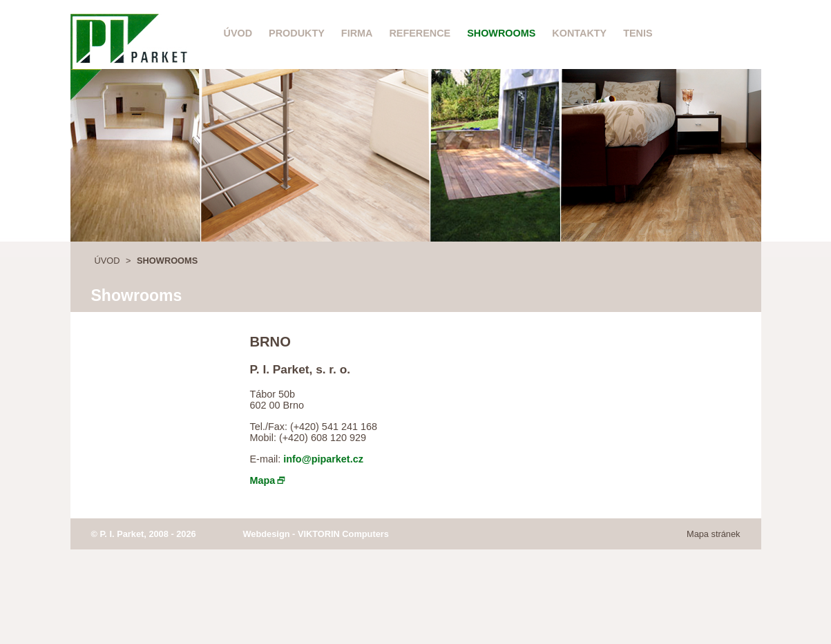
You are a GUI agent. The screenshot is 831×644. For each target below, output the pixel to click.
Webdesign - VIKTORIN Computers (316, 534)
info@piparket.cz (323, 459)
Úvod (238, 33)
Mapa (263, 480)
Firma (357, 33)
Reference (420, 33)
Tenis (638, 33)
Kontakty (579, 33)
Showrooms (501, 33)
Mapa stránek (714, 534)
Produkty (297, 33)
